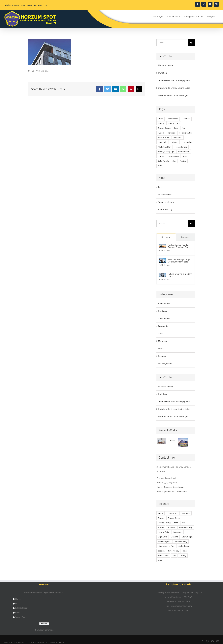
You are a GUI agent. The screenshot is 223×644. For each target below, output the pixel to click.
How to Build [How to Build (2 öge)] (164, 138)
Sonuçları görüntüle (44, 630)
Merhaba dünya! (166, 65)
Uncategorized (165, 364)
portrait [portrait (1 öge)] (161, 156)
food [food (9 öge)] (176, 128)
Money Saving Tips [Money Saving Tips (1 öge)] (166, 152)
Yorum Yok (20, 617)
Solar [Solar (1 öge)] (185, 156)
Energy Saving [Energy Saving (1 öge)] (164, 128)
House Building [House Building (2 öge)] (186, 133)
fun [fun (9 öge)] (183, 128)
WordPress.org (165, 210)
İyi (16, 603)
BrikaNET (62, 643)
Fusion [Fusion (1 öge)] (161, 133)
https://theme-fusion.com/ (175, 492)
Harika (18, 599)
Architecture (164, 304)
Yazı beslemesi (165, 195)
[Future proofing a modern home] (162, 275)
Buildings (162, 311)
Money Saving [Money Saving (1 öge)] (181, 147)
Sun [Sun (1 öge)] (174, 161)
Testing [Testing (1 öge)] (183, 161)
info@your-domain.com (173, 487)
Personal (162, 356)
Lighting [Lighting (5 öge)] (174, 142)
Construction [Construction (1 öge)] (172, 119)
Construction (164, 319)
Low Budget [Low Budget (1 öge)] (187, 142)
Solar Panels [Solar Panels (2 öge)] (163, 161)
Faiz (32, 71)
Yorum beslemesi (166, 202)
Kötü (17, 613)
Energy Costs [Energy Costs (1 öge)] (174, 123)
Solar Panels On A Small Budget (173, 95)
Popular (166, 237)
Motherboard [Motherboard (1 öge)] (184, 152)
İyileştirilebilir (21, 608)
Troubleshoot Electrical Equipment (174, 80)
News (161, 349)
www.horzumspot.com (179, 611)
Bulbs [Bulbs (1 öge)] (160, 119)
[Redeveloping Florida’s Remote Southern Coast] (162, 246)
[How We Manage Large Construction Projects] (162, 260)
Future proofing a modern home (180, 275)
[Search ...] (172, 43)
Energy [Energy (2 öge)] (161, 123)
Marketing (163, 341)
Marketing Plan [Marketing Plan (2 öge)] (165, 147)
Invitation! (163, 73)
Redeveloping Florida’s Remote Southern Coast (179, 246)
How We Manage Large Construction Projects (179, 261)
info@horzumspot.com (37, 5)
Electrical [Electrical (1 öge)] (186, 119)
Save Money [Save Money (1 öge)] (174, 156)
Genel (161, 334)
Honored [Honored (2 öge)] (171, 133)
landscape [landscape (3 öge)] (178, 138)
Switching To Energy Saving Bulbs (174, 88)
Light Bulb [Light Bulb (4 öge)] (163, 142)
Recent (185, 237)
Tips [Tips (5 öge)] (160, 166)
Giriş (160, 187)
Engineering (164, 326)
